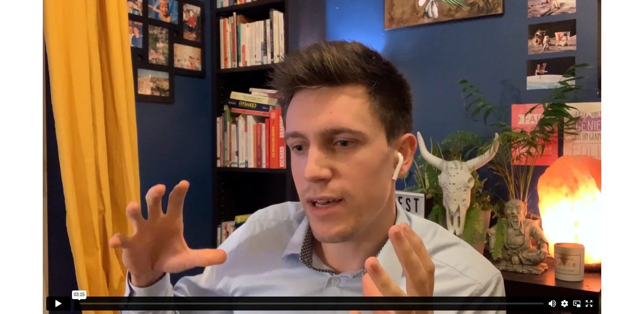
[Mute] (552, 304)
